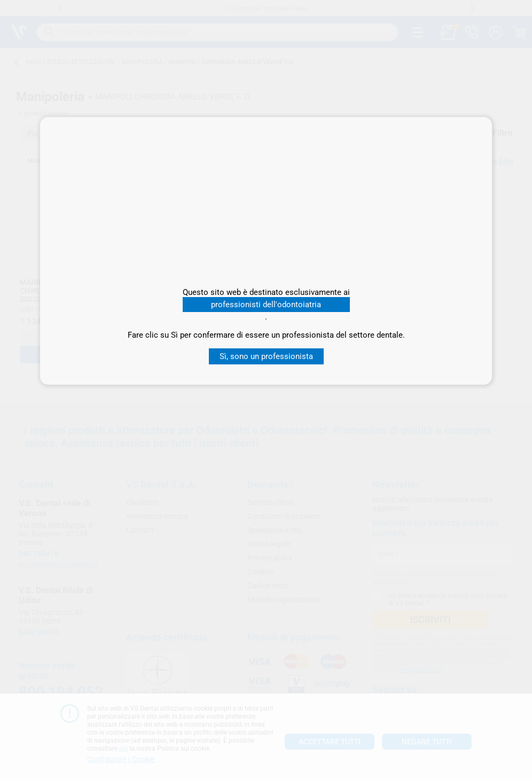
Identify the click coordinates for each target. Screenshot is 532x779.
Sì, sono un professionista (266, 356)
